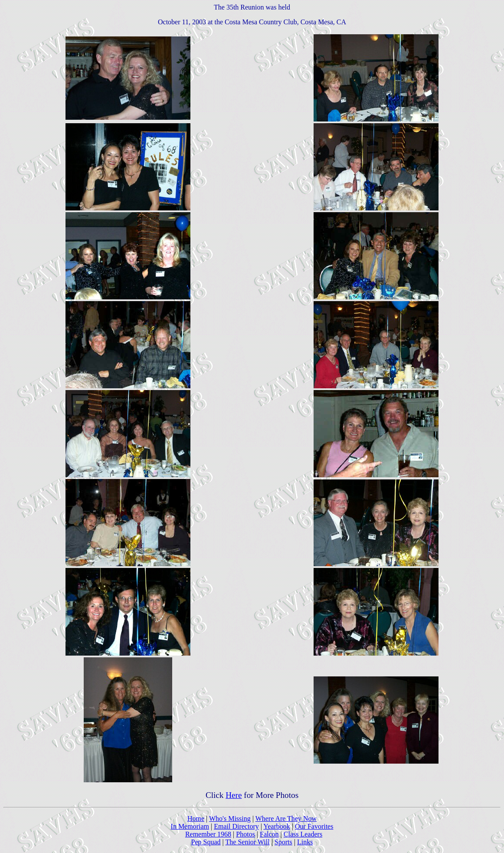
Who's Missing (230, 819)
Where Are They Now (286, 819)
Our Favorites (314, 826)
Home (196, 819)
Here (234, 795)
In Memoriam (190, 826)
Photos (245, 834)
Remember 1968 (208, 834)
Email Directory (236, 826)
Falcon (269, 834)
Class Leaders (303, 834)
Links (305, 842)
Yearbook (277, 826)
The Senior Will (248, 842)
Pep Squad (206, 842)
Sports (283, 842)
